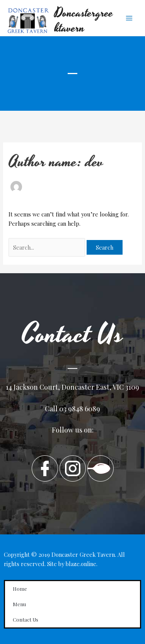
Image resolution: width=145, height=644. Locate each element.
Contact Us (26, 619)
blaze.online (81, 564)
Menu (19, 604)
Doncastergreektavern (84, 21)
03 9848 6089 (80, 409)
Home (20, 589)
